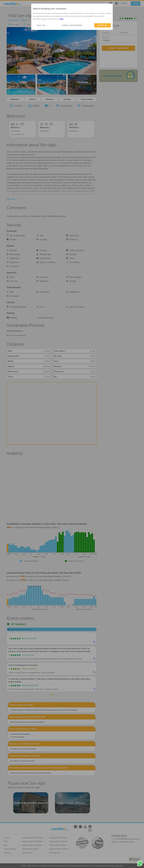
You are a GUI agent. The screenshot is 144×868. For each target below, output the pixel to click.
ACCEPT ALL (103, 25)
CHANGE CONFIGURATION (72, 25)
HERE (62, 19)
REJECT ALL (41, 25)
